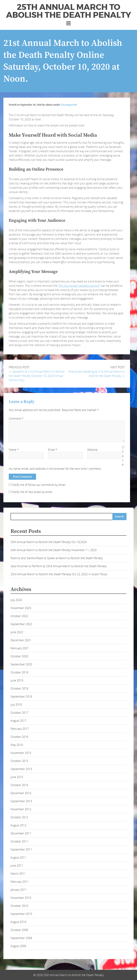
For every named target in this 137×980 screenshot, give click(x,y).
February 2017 (20, 729)
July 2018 (16, 705)
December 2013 (21, 793)
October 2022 (19, 616)
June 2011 (17, 866)
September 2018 (21, 696)
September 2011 (21, 849)
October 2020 (19, 656)
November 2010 (21, 898)
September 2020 (21, 664)
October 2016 (19, 737)
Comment (16, 419)
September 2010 (21, 914)
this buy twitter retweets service (79, 286)
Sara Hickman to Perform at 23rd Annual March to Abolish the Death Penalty (59, 566)
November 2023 (21, 608)
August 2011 (18, 857)
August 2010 (18, 922)
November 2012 (21, 809)
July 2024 (16, 600)
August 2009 (18, 946)
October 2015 (19, 761)
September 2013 (21, 801)
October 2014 (19, 785)
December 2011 (21, 833)
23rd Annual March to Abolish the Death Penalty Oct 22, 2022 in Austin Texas (59, 574)
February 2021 (20, 648)
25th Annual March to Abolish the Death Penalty (69, 11)
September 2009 (21, 938)
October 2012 (19, 817)
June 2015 (17, 777)
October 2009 (19, 930)
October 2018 (19, 688)
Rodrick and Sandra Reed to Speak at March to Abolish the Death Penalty (57, 558)
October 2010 (19, 906)
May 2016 (17, 745)
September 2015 (21, 769)
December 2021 (21, 640)
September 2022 (21, 624)
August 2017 (18, 721)
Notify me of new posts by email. (32, 492)
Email (53, 450)
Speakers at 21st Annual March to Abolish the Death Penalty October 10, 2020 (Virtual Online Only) (37, 376)
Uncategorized (69, 105)
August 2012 (18, 825)
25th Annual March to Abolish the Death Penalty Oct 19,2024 (49, 542)
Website (92, 450)
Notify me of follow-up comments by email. (39, 485)
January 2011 (19, 890)
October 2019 (19, 672)
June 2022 (17, 632)
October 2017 (19, 713)
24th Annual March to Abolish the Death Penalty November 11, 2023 (54, 550)
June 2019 (17, 680)
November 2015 (21, 753)
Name (14, 450)
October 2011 (19, 841)
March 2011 (18, 874)
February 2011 (20, 882)
